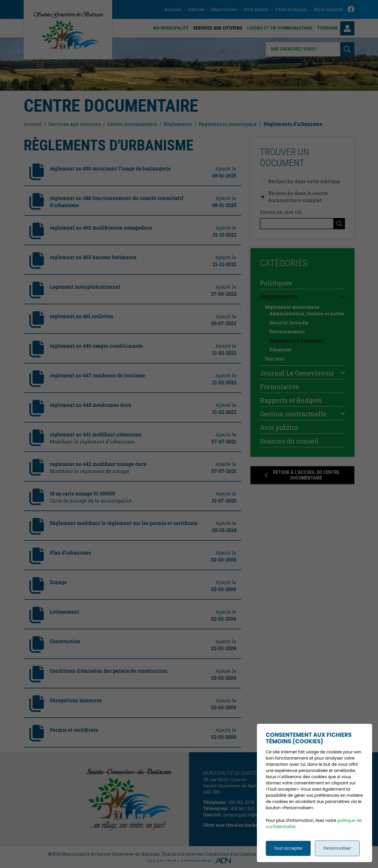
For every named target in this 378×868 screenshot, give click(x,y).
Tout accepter (288, 859)
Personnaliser (337, 859)
